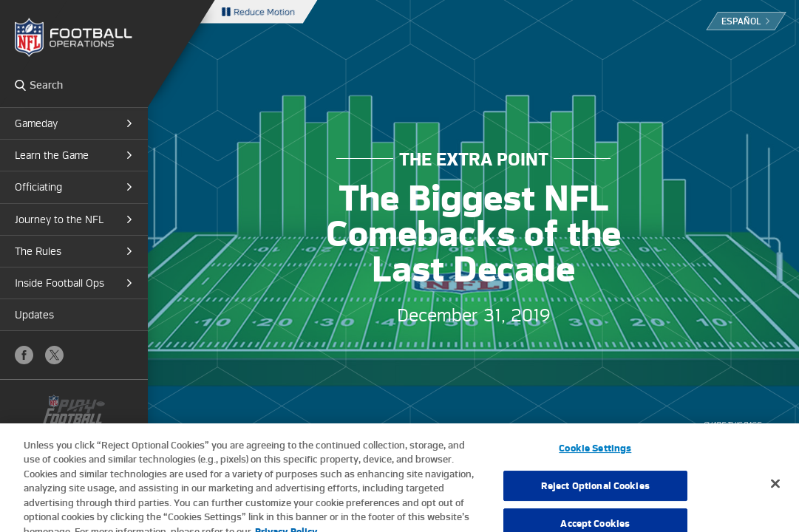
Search (20, 85)
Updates (34, 315)
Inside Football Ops (59, 283)
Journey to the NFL (59, 219)
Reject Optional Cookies (595, 490)
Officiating (38, 187)
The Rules (38, 251)
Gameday (36, 123)
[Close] (775, 488)
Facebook (24, 355)
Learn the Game (52, 155)
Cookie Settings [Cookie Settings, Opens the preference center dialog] (595, 453)
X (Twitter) (54, 355)
